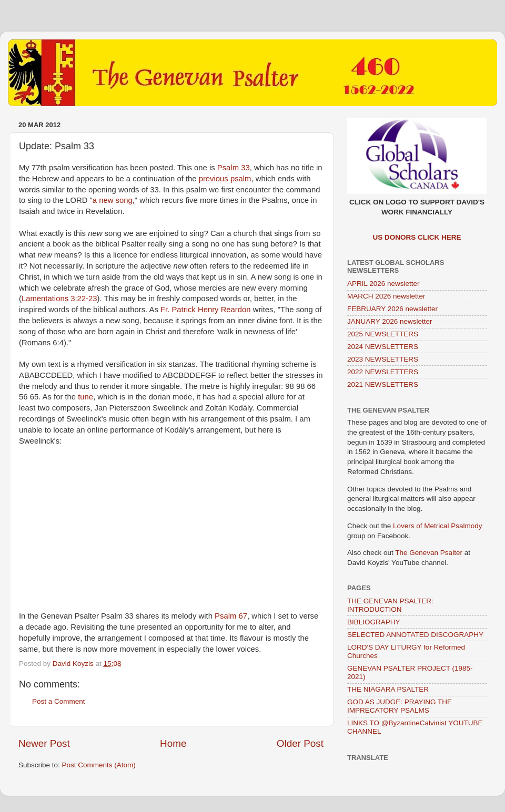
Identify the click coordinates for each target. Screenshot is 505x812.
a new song (113, 200)
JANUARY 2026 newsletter (390, 321)
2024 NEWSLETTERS (383, 347)
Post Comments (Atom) (99, 765)
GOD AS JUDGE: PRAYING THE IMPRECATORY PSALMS (400, 706)
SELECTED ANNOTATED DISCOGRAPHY (415, 635)
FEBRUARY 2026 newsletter (392, 309)
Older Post (300, 743)
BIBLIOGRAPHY (374, 622)
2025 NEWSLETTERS (383, 334)
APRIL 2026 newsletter (383, 284)
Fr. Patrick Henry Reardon (206, 310)
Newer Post (44, 743)
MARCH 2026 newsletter (386, 296)
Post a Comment (59, 701)
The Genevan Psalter (429, 553)
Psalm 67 (231, 616)
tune (85, 397)
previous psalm (225, 179)
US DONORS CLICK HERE (417, 237)
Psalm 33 (234, 168)
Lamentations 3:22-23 (59, 299)
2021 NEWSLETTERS (383, 384)
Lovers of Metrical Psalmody (438, 526)
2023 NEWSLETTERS (383, 359)
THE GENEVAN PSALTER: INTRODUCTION (390, 605)
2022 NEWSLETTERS (383, 372)
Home (173, 743)
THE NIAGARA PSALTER (388, 689)
